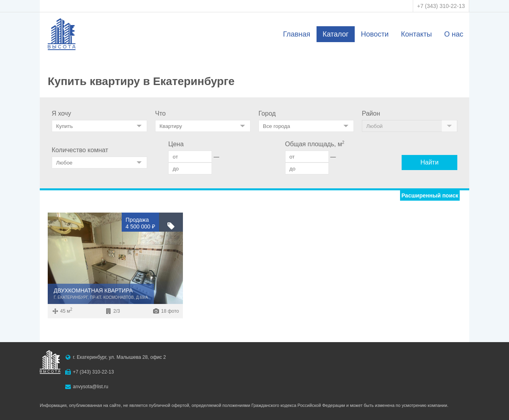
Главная (297, 34)
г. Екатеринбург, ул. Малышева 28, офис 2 (119, 357)
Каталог (335, 34)
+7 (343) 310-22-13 (441, 6)
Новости (375, 34)
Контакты (416, 34)
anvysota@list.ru (90, 387)
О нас (454, 34)
